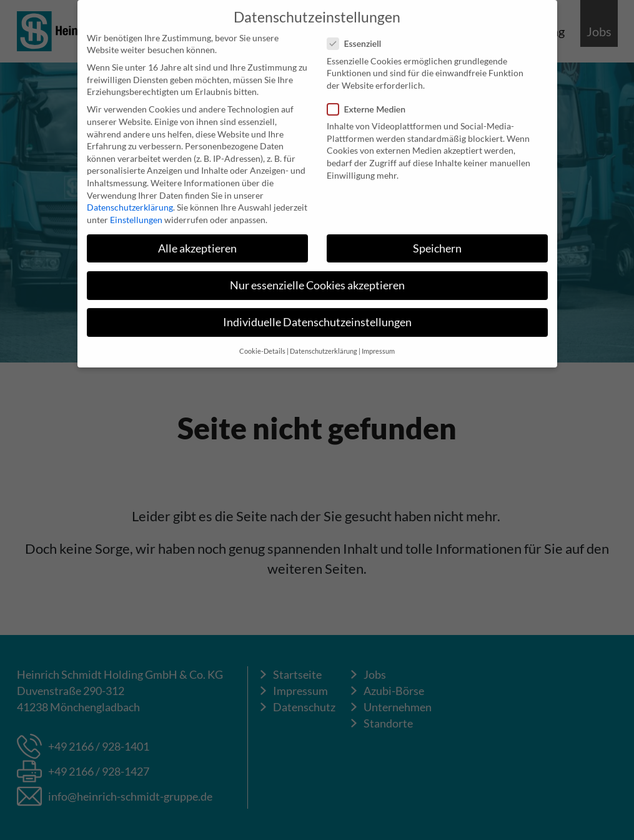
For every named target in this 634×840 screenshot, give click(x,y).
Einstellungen (136, 212)
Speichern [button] (437, 241)
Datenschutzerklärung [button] (324, 344)
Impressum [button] (378, 344)
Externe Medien (370, 102)
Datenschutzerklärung (130, 200)
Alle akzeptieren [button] (197, 241)
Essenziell (358, 36)
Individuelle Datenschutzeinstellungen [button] (317, 315)
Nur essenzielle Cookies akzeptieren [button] (317, 278)
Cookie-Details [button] (262, 344)
